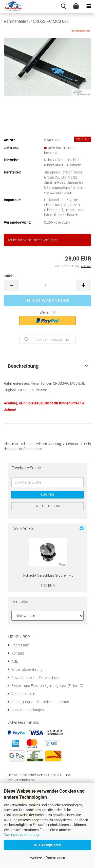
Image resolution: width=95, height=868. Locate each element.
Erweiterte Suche (48, 506)
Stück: (9, 276)
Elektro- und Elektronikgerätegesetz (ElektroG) (47, 686)
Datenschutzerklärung (21, 835)
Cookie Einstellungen (28, 710)
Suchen (48, 495)
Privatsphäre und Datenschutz (35, 678)
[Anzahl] (48, 285)
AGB (15, 661)
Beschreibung (23, 366)
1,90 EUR (48, 585)
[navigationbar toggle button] (89, 6)
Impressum (20, 645)
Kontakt (18, 653)
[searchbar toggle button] (63, 6)
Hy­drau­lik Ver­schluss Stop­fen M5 (48, 575)
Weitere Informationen (48, 858)
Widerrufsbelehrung (27, 669)
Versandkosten (23, 694)
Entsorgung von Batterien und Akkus (40, 702)
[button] (11, 285)
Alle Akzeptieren (48, 845)
